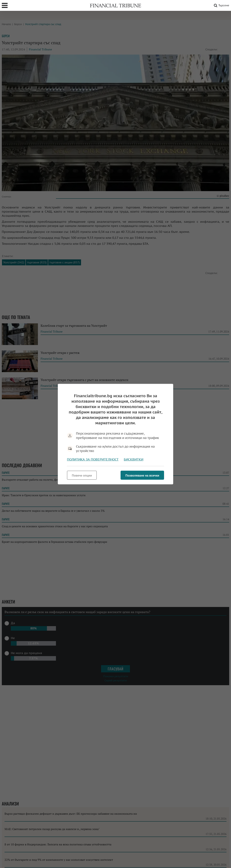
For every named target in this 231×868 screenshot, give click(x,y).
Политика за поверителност (93, 459)
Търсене (221, 5)
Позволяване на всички (142, 475)
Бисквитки (134, 459)
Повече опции (82, 475)
